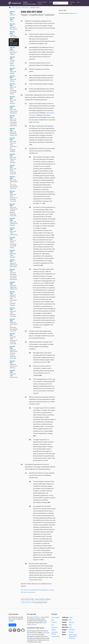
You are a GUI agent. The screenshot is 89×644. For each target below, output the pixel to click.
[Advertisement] (69, 27)
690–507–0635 (13, 121)
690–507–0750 (13, 243)
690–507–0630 (14, 109)
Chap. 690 (18, 8)
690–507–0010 (13, 13)
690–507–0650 (13, 170)
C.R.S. (71, 620)
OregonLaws (17, 3)
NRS (70, 625)
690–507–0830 (13, 364)
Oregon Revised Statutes (42, 3)
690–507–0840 (14, 374)
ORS (73, 630)
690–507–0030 (14, 26)
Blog (53, 620)
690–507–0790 (13, 312)
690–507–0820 (14, 352)
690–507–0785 (13, 298)
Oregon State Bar (34, 617)
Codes (71, 617)
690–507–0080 (13, 71)
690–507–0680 (14, 210)
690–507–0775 (13, 274)
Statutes (71, 622)
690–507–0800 (14, 325)
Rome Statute (73, 635)
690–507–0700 (14, 231)
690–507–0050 (14, 42)
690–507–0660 (14, 182)
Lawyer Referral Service (37, 624)
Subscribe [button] (12, 625)
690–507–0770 (14, 263)
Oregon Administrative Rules (29, 3)
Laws (70, 627)
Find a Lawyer (55, 617)
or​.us (76, 13)
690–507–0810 (14, 339)
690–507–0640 (14, 132)
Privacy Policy (55, 636)
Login (78, 2)
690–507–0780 (14, 286)
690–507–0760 (13, 254)
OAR (13, 8)
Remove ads (72, 3)
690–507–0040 (14, 34)
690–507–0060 (13, 51)
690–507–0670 (14, 196)
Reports (54, 630)
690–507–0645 (13, 145)
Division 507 (25, 8)
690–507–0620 (13, 100)
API (53, 625)
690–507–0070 (13, 61)
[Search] (61, 3)
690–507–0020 (13, 19)
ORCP (51, 2)
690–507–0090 (13, 78)
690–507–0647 (13, 158)
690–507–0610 (13, 89)
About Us (54, 622)
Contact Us (55, 627)
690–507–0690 (14, 222)
